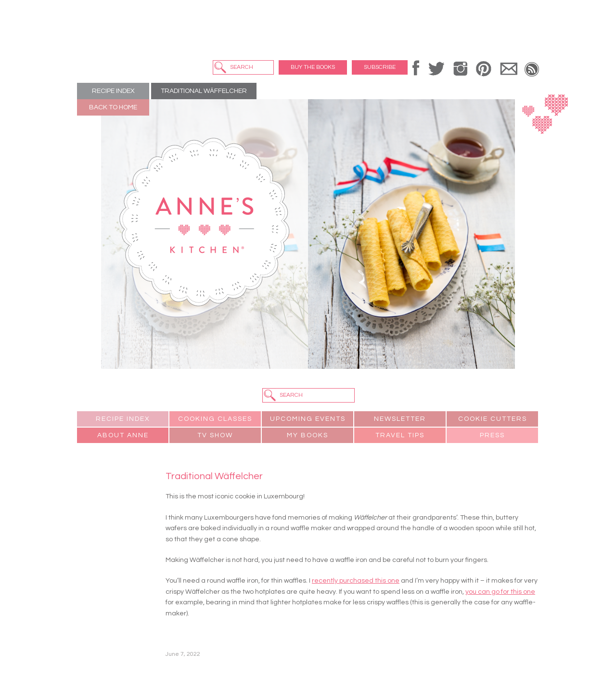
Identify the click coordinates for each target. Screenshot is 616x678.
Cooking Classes (215, 419)
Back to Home (113, 107)
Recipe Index (113, 91)
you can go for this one (500, 592)
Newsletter (400, 419)
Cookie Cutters (493, 419)
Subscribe (380, 67)
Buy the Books (313, 67)
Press (492, 435)
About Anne (123, 435)
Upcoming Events (308, 419)
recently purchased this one (356, 581)
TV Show (215, 435)
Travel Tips (400, 435)
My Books (308, 435)
